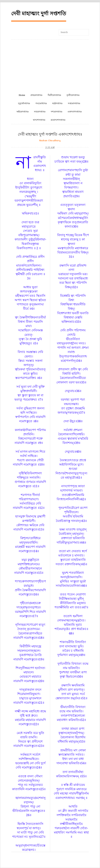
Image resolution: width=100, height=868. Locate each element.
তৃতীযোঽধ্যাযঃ (73, 95)
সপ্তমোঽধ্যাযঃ (74, 103)
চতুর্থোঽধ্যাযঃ (24, 103)
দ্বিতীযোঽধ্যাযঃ (54, 95)
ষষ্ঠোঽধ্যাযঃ (57, 103)
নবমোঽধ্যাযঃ (40, 112)
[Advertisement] (50, 65)
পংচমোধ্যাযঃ (41, 103)
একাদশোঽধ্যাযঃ (75, 112)
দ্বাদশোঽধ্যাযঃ (39, 120)
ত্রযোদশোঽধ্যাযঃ (58, 120)
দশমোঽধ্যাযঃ (57, 112)
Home (22, 95)
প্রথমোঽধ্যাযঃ (36, 95)
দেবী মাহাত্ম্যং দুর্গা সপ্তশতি (39, 13)
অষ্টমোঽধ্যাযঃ (23, 112)
